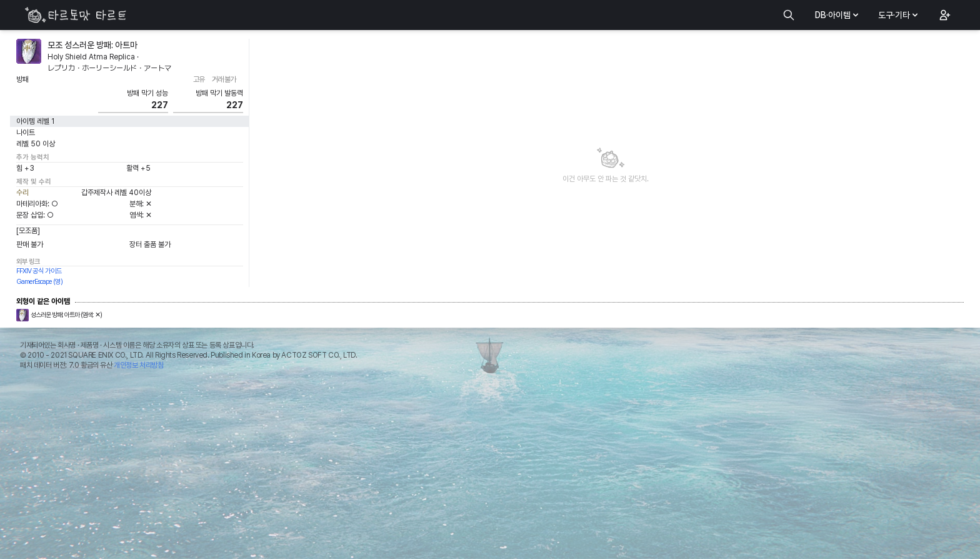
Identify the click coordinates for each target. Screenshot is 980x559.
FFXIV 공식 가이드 (39, 271)
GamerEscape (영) (39, 282)
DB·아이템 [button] (838, 15)
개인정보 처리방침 (138, 365)
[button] (944, 15)
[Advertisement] (490, 468)
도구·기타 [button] (899, 15)
